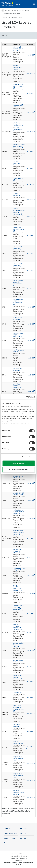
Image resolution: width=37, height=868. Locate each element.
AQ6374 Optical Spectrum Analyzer (18, 607)
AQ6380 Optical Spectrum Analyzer (18, 645)
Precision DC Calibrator (18, 370)
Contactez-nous (9, 843)
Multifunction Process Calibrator (18, 677)
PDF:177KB (30, 613)
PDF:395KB (30, 235)
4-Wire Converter (18, 194)
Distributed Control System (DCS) (18, 49)
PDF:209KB (30, 358)
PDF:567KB (30, 112)
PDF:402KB (30, 200)
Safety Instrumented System (18, 68)
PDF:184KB (30, 575)
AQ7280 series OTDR (18, 661)
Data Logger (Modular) (18, 319)
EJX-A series (19, 107)
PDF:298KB (30, 732)
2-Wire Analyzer (19, 179)
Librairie (23, 833)
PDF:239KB (30, 781)
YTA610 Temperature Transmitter (18, 124)
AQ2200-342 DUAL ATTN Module (17, 551)
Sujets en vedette (10, 838)
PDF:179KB (30, 151)
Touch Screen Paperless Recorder (18, 248)
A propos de (16, 10)
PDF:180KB (30, 632)
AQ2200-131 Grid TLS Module (19, 494)
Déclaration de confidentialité (18, 856)
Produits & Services (11, 833)
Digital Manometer (18, 742)
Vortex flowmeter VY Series (18, 163)
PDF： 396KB (30, 682)
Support (23, 838)
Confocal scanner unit (19, 351)
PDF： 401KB (30, 748)
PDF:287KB (30, 217)
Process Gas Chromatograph (19, 229)
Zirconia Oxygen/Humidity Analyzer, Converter (19, 211)
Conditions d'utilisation (18, 854)
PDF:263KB (30, 93)
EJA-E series (18, 105)
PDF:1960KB (31, 184)
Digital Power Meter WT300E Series (18, 758)
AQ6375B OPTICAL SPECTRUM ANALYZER (18, 627)
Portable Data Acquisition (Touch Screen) (18, 283)
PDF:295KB (30, 375)
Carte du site (19, 860)
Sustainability (26, 10)
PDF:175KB (30, 253)
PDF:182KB (30, 483)
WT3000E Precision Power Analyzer (19, 792)
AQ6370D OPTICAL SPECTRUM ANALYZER (18, 588)
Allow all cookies (18, 463)
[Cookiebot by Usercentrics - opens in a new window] (26, 397)
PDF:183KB (30, 557)
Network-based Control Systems (19, 86)
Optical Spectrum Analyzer (19, 569)
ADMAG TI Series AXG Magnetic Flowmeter (19, 146)
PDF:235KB (30, 698)
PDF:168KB (30, 132)
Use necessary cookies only (18, 470)
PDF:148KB (30, 74)
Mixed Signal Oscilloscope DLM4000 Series (19, 708)
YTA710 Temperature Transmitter (18, 129)
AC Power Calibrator (17, 725)
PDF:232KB (30, 391)
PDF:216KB (30, 168)
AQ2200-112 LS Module (18, 477)
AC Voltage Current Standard (17, 386)
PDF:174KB (30, 288)
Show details (26, 457)
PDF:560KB (30, 650)
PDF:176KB (30, 55)
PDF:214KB (30, 666)
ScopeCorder (18, 692)
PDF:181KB (30, 519)
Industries (8, 828)
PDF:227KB (30, 500)
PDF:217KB (30, 764)
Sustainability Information (11, 14)
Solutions (23, 828)
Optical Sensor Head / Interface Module (19, 512)
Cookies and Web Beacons (19, 858)
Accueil (8, 10)
